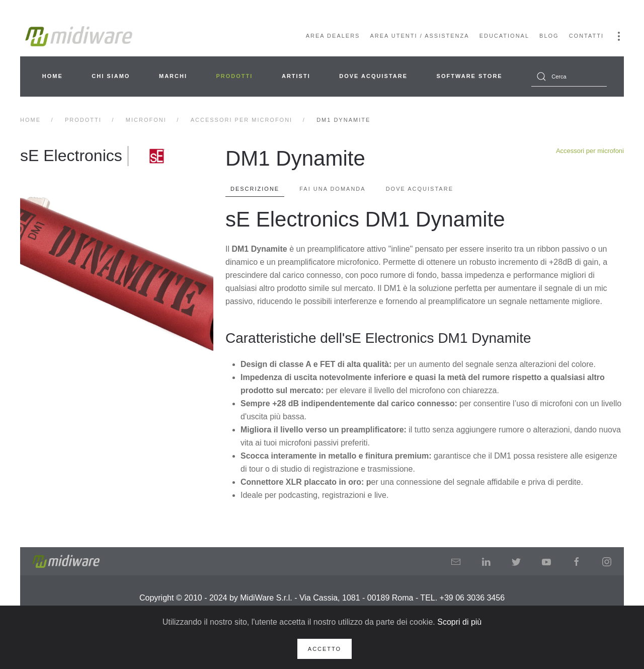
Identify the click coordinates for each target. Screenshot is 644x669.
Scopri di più (459, 622)
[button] (619, 36)
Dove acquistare (373, 76)
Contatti (586, 36)
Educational (504, 36)
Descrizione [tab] (255, 189)
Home (53, 76)
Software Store (470, 76)
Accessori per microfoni (590, 151)
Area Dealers (333, 36)
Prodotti (235, 76)
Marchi (173, 76)
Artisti (296, 76)
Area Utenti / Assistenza (419, 36)
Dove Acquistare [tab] (420, 189)
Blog (549, 36)
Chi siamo (111, 76)
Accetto (325, 649)
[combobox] (569, 77)
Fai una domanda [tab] (332, 189)
